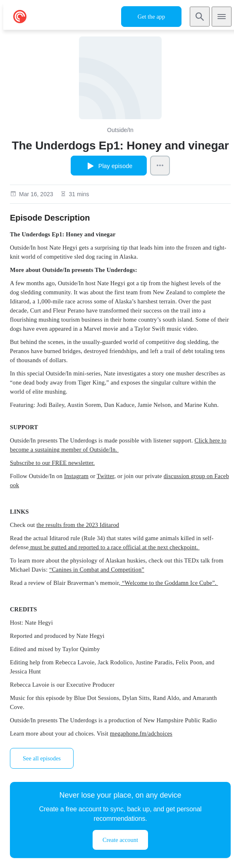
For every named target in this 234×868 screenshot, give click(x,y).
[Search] (200, 17)
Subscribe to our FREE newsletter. (52, 463)
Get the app (151, 17)
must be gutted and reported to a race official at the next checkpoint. (114, 547)
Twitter (105, 476)
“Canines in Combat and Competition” (97, 570)
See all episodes (42, 758)
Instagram (76, 476)
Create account (120, 840)
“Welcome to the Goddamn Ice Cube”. (169, 583)
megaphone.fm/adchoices (141, 733)
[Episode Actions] (160, 166)
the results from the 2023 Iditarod (78, 525)
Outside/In (120, 130)
